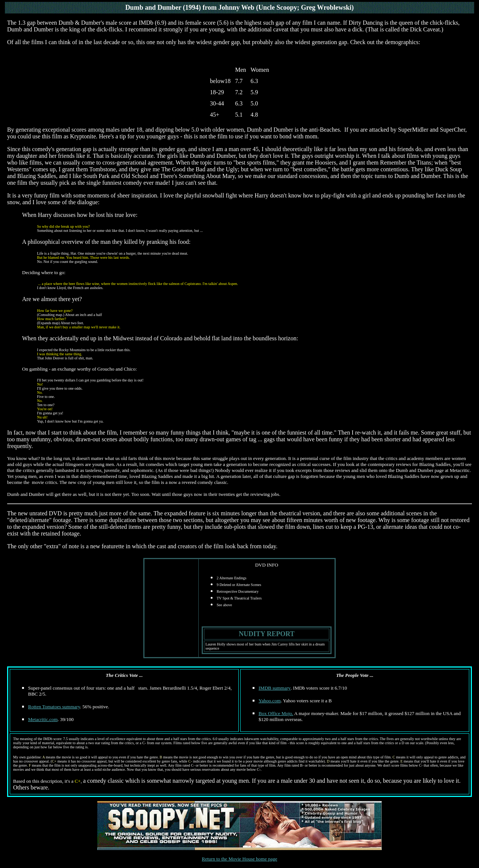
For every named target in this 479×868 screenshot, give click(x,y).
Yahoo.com (270, 701)
